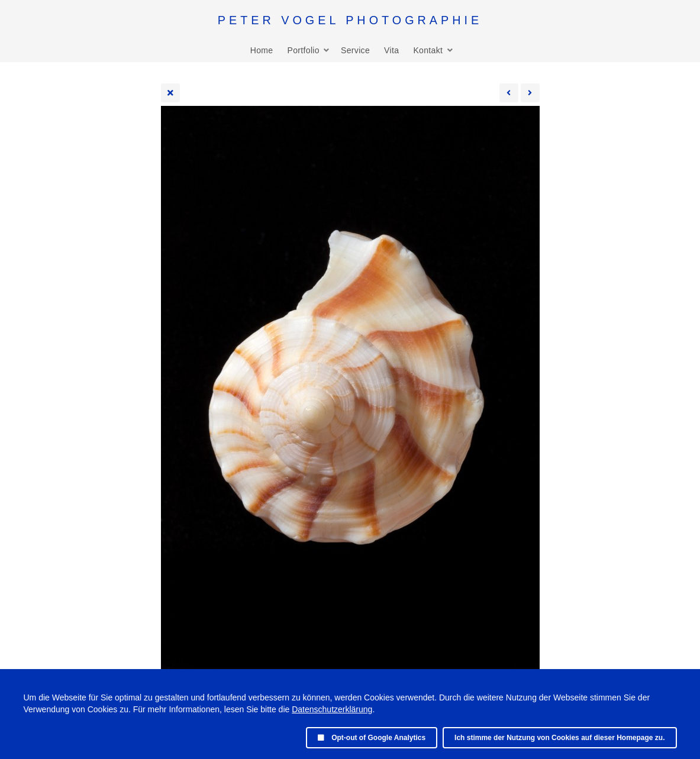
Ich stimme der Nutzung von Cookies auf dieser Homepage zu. (559, 738)
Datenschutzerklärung (332, 709)
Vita (391, 50)
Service (355, 50)
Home (262, 50)
